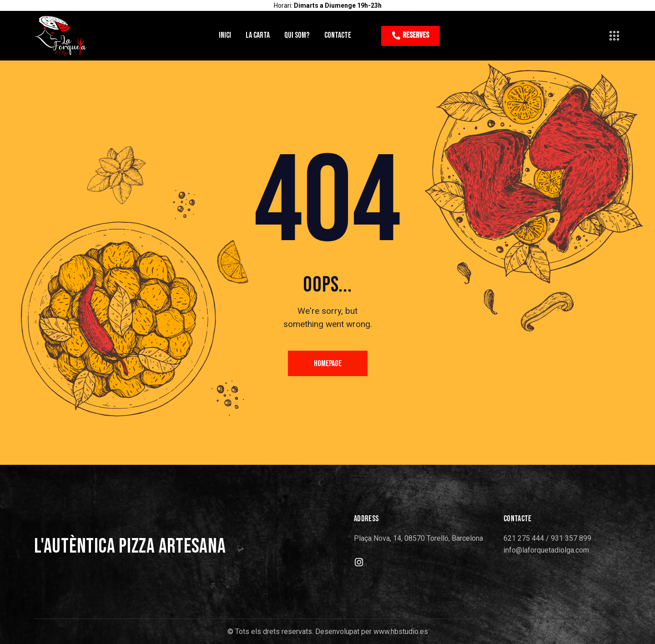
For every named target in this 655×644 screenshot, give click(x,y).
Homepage (328, 364)
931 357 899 (571, 538)
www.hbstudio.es (401, 631)
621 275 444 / (527, 538)
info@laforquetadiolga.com (546, 550)
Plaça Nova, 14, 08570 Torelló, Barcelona (418, 538)
